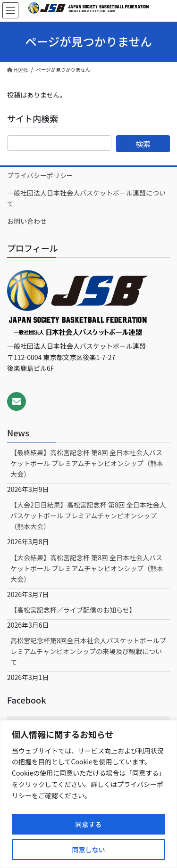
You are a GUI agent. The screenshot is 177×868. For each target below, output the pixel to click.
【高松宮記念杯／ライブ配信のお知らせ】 (73, 610)
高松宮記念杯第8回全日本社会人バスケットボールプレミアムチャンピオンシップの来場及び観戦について (88, 651)
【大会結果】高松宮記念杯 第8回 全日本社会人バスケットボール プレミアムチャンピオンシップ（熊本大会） (87, 568)
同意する (89, 824)
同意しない (89, 850)
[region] (88, 794)
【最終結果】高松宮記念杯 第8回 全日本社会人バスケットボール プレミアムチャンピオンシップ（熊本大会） (87, 463)
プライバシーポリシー (40, 175)
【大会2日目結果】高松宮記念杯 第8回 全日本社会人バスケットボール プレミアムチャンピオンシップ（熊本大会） (88, 516)
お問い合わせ (27, 221)
